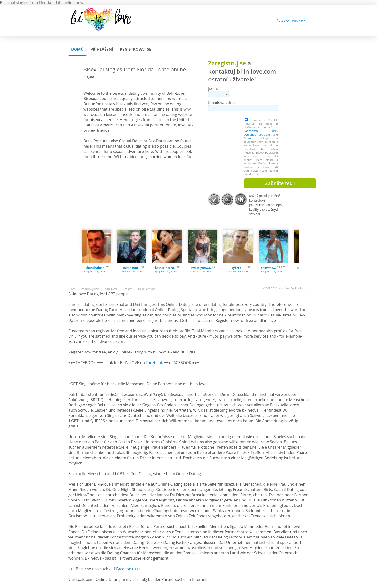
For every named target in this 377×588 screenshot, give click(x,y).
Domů (77, 49)
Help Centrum (147, 289)
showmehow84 (269, 268)
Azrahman (131, 268)
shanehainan (95, 268)
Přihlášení (299, 21)
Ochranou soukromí (257, 134)
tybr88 (237, 268)
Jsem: (213, 88)
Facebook (154, 363)
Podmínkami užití (261, 131)
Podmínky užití (90, 289)
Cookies (249, 138)
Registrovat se (135, 49)
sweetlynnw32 (201, 268)
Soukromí (111, 289)
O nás (72, 289)
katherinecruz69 (166, 268)
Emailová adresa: (223, 102)
